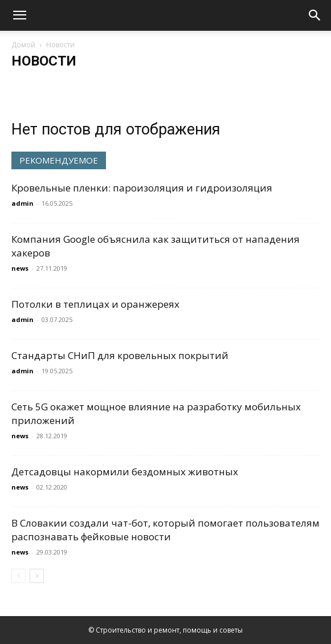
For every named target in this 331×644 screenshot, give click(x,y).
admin (23, 203)
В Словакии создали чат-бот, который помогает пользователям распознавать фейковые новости (165, 530)
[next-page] (37, 576)
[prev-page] (19, 576)
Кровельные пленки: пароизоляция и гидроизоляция (142, 188)
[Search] (315, 15)
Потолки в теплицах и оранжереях (95, 304)
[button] (19, 15)
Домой (23, 45)
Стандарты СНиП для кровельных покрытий (120, 355)
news (20, 268)
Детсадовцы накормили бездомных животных (125, 472)
